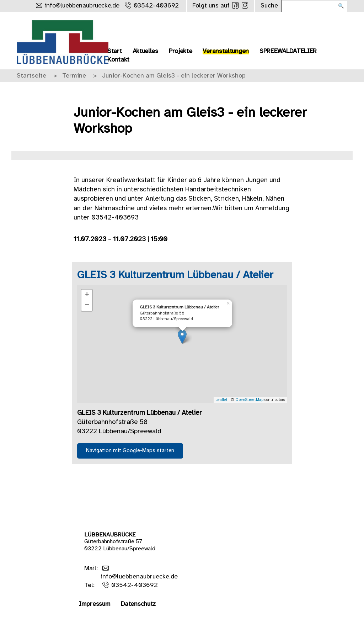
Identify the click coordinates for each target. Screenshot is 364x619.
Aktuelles (145, 51)
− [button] (87, 306)
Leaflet (221, 400)
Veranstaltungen (226, 51)
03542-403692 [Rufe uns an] (156, 6)
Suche (269, 6)
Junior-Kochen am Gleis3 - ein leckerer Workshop (174, 76)
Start (115, 51)
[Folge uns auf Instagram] (245, 5)
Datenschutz (138, 604)
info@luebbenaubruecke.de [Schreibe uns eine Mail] (82, 6)
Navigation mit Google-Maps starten (130, 451)
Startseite (31, 76)
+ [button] (87, 295)
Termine (74, 76)
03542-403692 (135, 585)
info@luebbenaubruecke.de (139, 577)
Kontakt (118, 60)
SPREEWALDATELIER (288, 51)
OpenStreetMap (249, 400)
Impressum (95, 604)
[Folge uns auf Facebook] (235, 5)
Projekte (181, 51)
